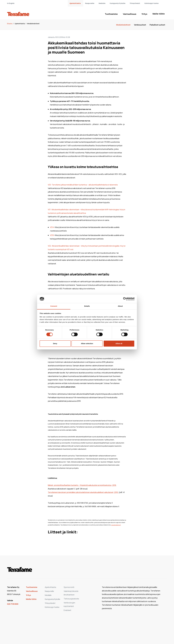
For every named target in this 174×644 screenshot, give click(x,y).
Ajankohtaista (75, 3)
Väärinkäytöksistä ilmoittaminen (71, 593)
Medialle (102, 3)
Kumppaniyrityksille (118, 3)
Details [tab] (87, 306)
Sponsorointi (69, 587)
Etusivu (10, 24)
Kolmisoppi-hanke (151, 3)
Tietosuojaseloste (71, 599)
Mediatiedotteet (33, 24)
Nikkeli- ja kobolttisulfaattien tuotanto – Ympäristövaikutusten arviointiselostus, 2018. (82, 485)
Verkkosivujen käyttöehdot (69, 604)
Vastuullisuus (130, 14)
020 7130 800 (13, 604)
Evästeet (67, 610)
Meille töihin (159, 14)
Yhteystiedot (135, 3)
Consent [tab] (54, 306)
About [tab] (120, 306)
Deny (55, 344)
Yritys (144, 14)
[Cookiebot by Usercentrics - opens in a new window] (125, 299)
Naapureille (90, 3)
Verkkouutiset (140, 25)
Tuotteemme (111, 14)
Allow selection (87, 344)
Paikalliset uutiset (157, 25)
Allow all (119, 344)
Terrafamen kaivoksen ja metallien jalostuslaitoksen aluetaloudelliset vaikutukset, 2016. (83, 492)
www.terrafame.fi (116, 525)
